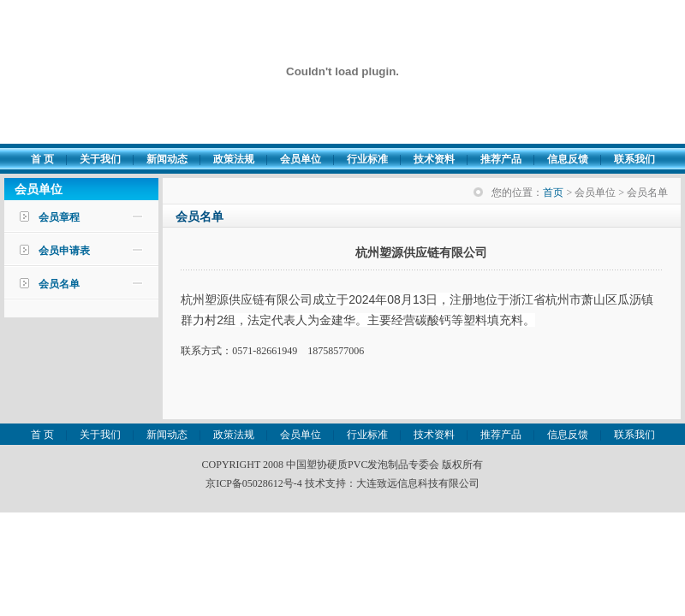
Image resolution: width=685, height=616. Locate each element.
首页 (553, 192)
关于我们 (100, 159)
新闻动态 (167, 159)
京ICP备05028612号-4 (254, 483)
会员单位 (301, 159)
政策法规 (234, 159)
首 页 (42, 159)
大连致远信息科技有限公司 (418, 483)
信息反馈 (568, 159)
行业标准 (367, 159)
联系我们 (634, 159)
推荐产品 (501, 159)
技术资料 (434, 159)
